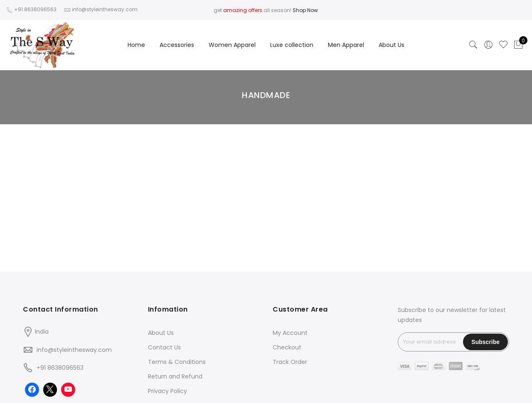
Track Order (290, 362)
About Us (392, 45)
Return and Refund (175, 376)
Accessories (177, 45)
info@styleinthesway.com (74, 350)
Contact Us (164, 347)
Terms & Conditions (177, 362)
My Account (290, 333)
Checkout (287, 347)
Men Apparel (346, 45)
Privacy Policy (167, 391)
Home (136, 45)
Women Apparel (232, 45)
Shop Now (305, 10)
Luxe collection (292, 45)
